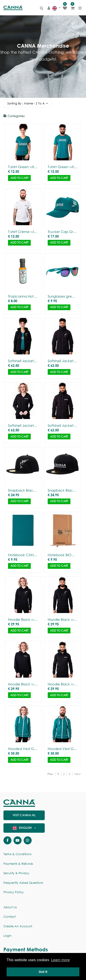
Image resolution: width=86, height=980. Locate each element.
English (23, 828)
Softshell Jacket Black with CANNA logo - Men (62, 425)
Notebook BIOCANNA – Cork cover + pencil (62, 555)
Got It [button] (43, 972)
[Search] (79, 102)
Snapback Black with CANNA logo (62, 490)
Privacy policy (14, 892)
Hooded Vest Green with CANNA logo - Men (62, 749)
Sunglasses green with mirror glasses (62, 296)
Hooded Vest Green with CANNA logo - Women (23, 749)
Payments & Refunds (18, 864)
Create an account (18, 926)
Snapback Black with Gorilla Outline (23, 490)
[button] (28, 104)
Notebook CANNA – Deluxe (23, 555)
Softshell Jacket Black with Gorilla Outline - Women (23, 361)
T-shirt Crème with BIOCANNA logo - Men (23, 232)
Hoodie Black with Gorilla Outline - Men (62, 619)
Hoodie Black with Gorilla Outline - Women (23, 619)
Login (7, 936)
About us (10, 907)
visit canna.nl (24, 815)
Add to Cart (19, 178)
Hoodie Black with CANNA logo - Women (23, 684)
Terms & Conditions (17, 854)
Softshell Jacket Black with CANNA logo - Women (23, 425)
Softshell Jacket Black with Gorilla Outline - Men (62, 361)
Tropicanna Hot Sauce (23, 296)
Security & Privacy (16, 873)
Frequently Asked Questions (23, 883)
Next (77, 774)
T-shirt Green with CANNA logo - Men (62, 167)
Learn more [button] (60, 960)
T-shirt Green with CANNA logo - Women (23, 167)
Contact (10, 917)
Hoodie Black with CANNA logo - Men (62, 684)
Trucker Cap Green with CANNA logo (62, 232)
